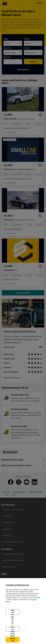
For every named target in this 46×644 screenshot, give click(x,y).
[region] (23, 611)
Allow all (13, 639)
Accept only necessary (13, 629)
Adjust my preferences (13, 612)
